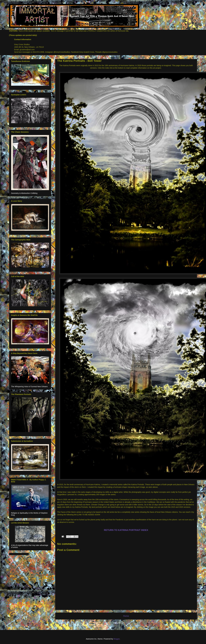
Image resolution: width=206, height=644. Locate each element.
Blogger (117, 639)
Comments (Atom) (132, 623)
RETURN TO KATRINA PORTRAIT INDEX (126, 530)
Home (126, 616)
